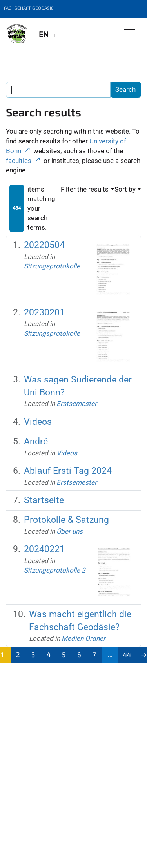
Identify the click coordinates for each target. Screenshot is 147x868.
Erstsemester (77, 404)
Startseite (44, 500)
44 (127, 654)
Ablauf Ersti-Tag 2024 (68, 471)
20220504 (44, 245)
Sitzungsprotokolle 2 (55, 570)
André (36, 441)
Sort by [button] (125, 189)
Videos (38, 422)
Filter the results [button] (85, 189)
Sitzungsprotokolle (52, 266)
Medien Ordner (83, 638)
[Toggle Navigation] (130, 34)
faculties (24, 161)
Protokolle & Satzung (66, 520)
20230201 (44, 313)
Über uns (70, 531)
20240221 (44, 549)
